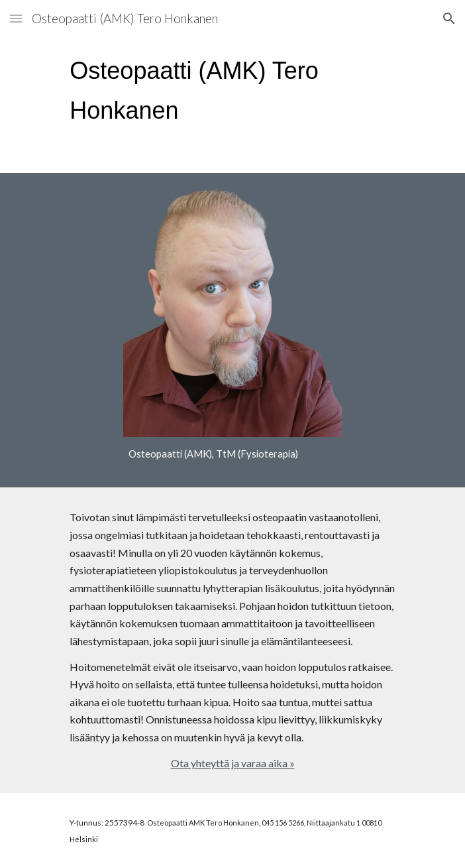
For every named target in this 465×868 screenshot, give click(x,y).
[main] (232, 91)
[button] (16, 18)
